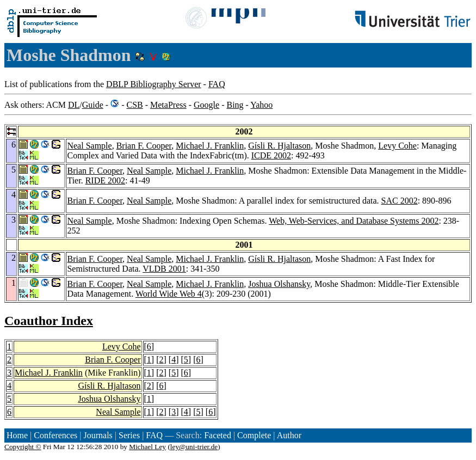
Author (289, 435)
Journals (98, 435)
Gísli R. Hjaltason (279, 146)
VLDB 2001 (164, 269)
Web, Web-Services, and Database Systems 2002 (354, 221)
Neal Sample (89, 146)
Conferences (55, 435)
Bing (235, 105)
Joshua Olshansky (279, 284)
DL (74, 105)
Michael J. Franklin (210, 146)
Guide (93, 105)
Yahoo (261, 105)
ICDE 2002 (271, 155)
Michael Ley (147, 447)
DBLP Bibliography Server (154, 84)
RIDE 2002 (105, 180)
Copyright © (23, 447)
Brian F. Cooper (144, 146)
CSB (134, 105)
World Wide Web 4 (169, 294)
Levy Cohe (397, 146)
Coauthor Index (49, 321)
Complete (254, 435)
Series (129, 435)
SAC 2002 (400, 201)
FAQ (217, 84)
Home (17, 435)
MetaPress (168, 105)
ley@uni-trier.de (194, 447)
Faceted (218, 435)
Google (206, 105)
